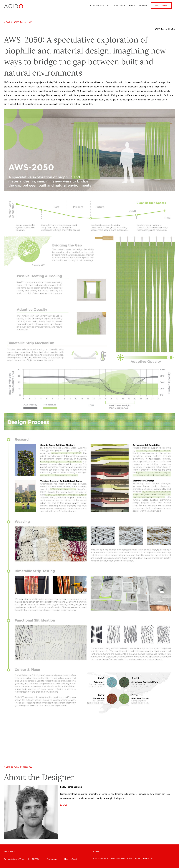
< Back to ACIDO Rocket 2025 (18, 22)
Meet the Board (71, 859)
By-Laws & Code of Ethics (14, 859)
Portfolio (64, 805)
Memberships (52, 859)
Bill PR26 (36, 859)
